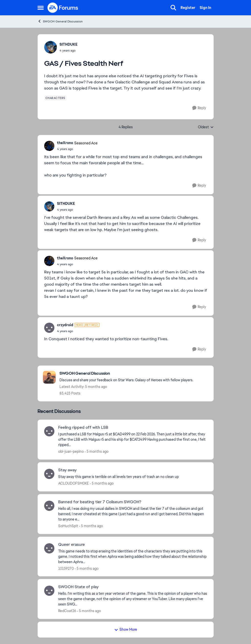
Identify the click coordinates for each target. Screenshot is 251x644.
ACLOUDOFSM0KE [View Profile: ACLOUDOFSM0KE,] (74, 483)
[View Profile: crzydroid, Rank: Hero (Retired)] (49, 328)
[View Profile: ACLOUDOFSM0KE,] (49, 474)
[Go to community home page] (63, 8)
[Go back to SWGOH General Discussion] (126, 374)
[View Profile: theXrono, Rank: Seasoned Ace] (49, 146)
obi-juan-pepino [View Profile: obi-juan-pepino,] (71, 451)
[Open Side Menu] (41, 8)
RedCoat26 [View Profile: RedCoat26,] (67, 611)
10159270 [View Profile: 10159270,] (66, 568)
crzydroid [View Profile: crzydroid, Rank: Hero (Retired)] (65, 325)
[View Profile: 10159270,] (49, 548)
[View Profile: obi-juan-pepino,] (49, 431)
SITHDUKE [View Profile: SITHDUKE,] (69, 44)
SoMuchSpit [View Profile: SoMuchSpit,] (68, 526)
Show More (126, 629)
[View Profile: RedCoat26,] (49, 591)
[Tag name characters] (55, 98)
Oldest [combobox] (206, 127)
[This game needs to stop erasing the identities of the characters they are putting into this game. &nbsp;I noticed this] (133, 556)
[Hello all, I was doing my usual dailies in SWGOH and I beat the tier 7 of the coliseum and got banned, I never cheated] (133, 514)
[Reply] (199, 108)
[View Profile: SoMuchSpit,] (49, 506)
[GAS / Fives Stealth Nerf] (77, 149)
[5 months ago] (97, 452)
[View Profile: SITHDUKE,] (51, 47)
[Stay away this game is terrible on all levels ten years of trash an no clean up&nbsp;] (133, 477)
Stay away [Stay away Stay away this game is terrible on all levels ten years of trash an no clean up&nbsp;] (67, 470)
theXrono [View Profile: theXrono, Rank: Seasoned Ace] (65, 143)
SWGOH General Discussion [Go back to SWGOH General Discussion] (60, 21)
